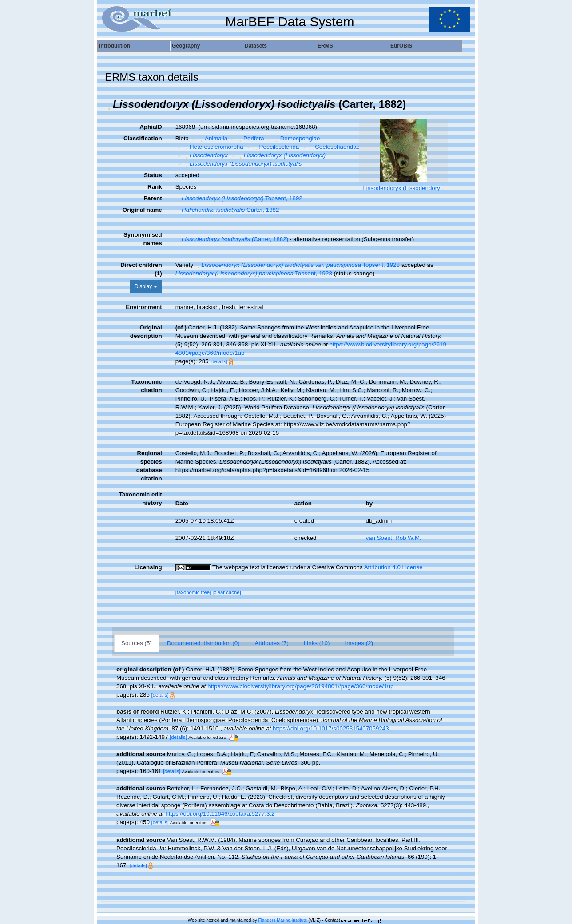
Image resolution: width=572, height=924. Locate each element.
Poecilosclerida (276, 147)
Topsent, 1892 (239, 198)
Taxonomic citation (146, 386)
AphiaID (151, 127)
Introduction (115, 46)
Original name (142, 210)
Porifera (251, 138)
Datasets (256, 46)
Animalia (213, 138)
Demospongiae (297, 138)
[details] (219, 361)
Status (153, 175)
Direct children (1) (141, 269)
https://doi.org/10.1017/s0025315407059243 (331, 728)
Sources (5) (137, 643)
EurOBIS (401, 46)
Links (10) (317, 643)
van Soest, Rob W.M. (394, 538)
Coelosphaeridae (334, 147)
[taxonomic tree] (193, 592)
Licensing (148, 567)
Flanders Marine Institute (283, 920)
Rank (155, 187)
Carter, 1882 (227, 210)
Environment (144, 307)
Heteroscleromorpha (213, 147)
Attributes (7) (272, 643)
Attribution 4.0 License (393, 567)
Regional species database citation (149, 466)
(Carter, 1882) (232, 239)
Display (146, 286)
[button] (109, 104)
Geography (186, 46)
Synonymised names (143, 239)
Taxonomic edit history (141, 499)
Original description (146, 332)
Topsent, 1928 (297, 265)
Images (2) (359, 643)
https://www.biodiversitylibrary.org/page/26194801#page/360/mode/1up (300, 686)
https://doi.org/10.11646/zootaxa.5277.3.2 (220, 814)
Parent (153, 198)
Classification (143, 138)
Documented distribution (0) (203, 643)
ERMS (325, 46)
